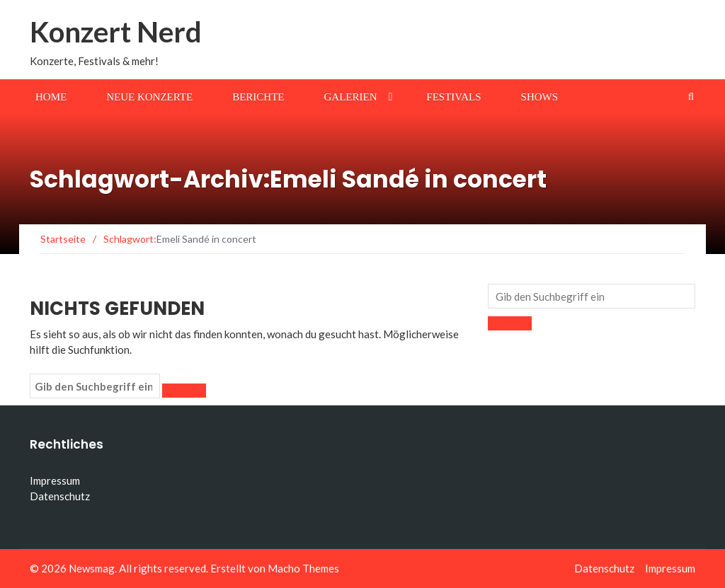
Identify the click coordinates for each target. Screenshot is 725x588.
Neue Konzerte (149, 97)
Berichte (258, 97)
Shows (540, 97)
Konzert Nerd (116, 32)
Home (51, 97)
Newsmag (92, 568)
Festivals (453, 97)
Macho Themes (303, 568)
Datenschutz (60, 496)
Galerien (351, 97)
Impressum (55, 480)
